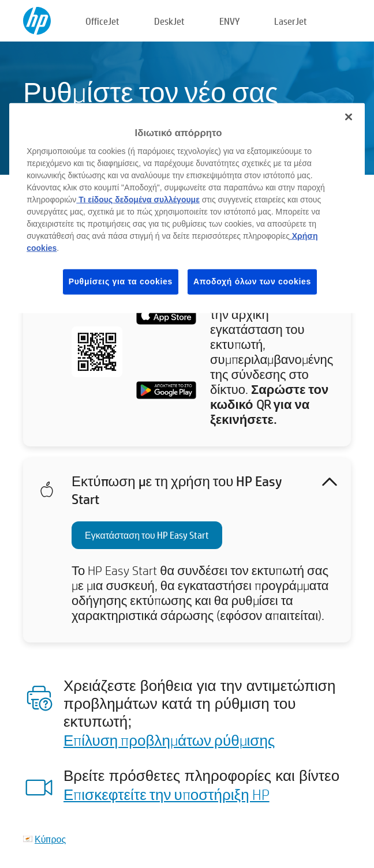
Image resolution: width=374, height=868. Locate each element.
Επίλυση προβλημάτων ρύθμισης (169, 740)
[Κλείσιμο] (349, 117)
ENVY (229, 21)
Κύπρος (50, 839)
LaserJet (291, 21)
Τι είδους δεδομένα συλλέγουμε (138, 200)
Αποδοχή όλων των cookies (252, 281)
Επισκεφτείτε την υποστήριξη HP (167, 794)
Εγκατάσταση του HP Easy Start (147, 535)
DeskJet (169, 21)
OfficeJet (102, 21)
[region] (187, 208)
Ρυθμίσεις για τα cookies (121, 281)
